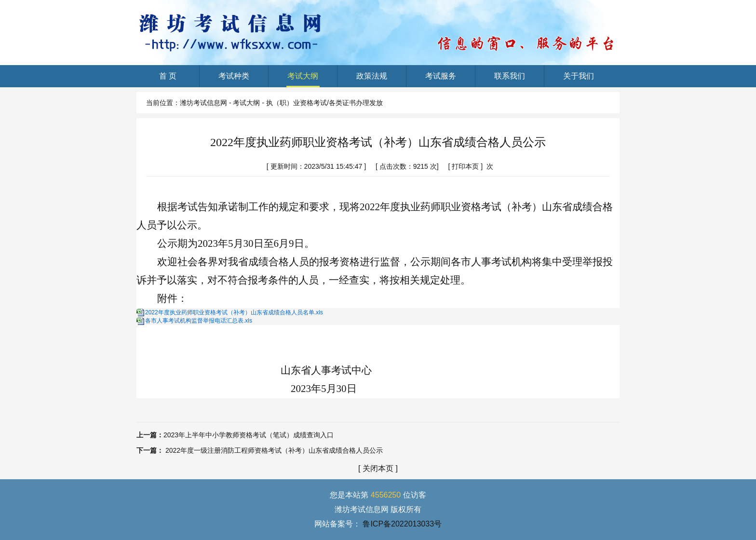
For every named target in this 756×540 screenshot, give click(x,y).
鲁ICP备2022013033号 (402, 524)
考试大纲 (303, 80)
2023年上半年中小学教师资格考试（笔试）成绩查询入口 (249, 435)
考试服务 (441, 80)
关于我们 (579, 80)
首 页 (168, 80)
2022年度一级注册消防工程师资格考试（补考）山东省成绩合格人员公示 (274, 450)
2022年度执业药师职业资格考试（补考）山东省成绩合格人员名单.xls (234, 312)
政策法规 (372, 80)
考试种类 (234, 80)
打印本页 (465, 166)
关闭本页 (378, 468)
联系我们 (510, 80)
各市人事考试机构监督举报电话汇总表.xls (199, 321)
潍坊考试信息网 (203, 103)
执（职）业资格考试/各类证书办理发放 (324, 103)
